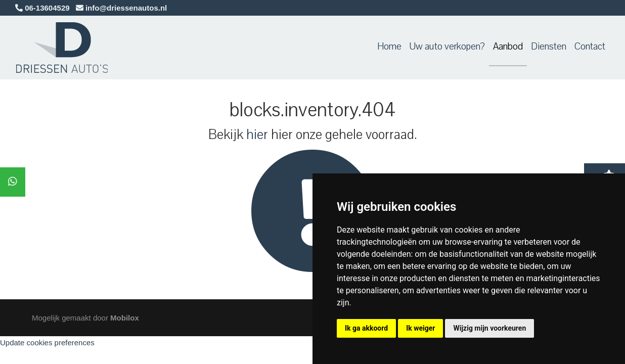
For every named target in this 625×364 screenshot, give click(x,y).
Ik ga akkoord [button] (366, 328)
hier (257, 134)
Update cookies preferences (47, 343)
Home (389, 47)
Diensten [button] (549, 47)
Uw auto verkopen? (447, 47)
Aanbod (508, 47)
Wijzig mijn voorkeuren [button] (489, 328)
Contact (590, 47)
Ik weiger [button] (420, 328)
